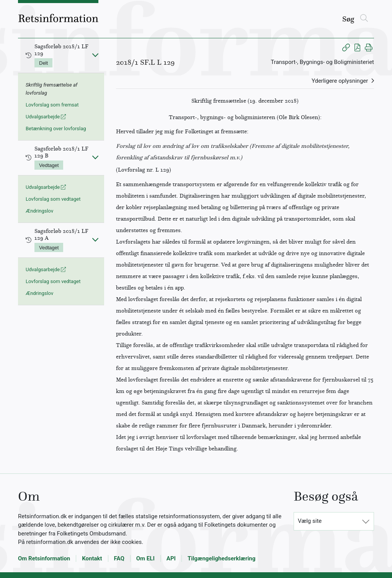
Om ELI (145, 558)
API (171, 558)
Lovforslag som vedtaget (53, 199)
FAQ (119, 558)
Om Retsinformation (44, 558)
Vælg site (310, 521)
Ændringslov (39, 211)
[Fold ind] (95, 55)
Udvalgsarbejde (46, 117)
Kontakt (92, 558)
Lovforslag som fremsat (52, 105)
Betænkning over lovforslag (56, 129)
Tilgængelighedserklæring (221, 558)
